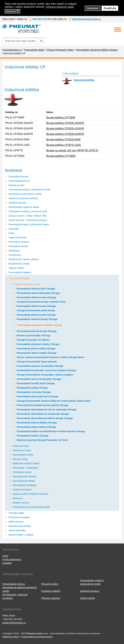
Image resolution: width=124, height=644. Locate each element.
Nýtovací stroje (20, 459)
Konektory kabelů (51, 591)
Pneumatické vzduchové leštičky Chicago (40, 325)
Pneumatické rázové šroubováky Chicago (39, 379)
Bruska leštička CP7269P (61, 118)
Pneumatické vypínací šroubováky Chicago (40, 366)
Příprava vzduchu (51, 598)
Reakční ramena (21, 503)
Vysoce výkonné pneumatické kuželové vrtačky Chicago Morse (50, 357)
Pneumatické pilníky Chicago (32, 388)
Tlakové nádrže (16, 268)
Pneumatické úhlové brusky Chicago (36, 297)
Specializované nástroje (25, 477)
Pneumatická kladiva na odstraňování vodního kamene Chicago (51, 431)
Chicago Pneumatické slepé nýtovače (37, 362)
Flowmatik (14, 229)
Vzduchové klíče (21, 446)
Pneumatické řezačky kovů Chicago (36, 383)
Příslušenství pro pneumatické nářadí (31, 507)
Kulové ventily (88, 598)
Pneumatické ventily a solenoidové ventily (29, 190)
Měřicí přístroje (16, 522)
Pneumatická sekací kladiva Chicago (36, 427)
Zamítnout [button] (93, 8)
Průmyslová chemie (18, 177)
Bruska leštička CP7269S (61, 156)
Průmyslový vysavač (19, 242)
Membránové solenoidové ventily (25, 194)
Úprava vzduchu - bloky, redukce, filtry (28, 216)
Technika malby (16, 513)
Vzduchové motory (22, 472)
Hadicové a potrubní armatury (23, 198)
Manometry (14, 251)
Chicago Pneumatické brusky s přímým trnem (41, 302)
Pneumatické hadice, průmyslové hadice (29, 224)
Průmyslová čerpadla (19, 517)
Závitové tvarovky (17, 203)
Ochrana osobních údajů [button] (60, 7)
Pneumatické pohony (19, 181)
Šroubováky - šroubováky (25, 468)
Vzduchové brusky (22, 450)
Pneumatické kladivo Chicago (33, 436)
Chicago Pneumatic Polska (27, 284)
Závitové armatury (90, 591)
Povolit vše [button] (110, 8)
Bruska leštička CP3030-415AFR (65, 129)
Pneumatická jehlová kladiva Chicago (37, 423)
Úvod (5, 556)
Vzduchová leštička (84, 80)
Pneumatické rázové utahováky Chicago (38, 293)
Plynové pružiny (17, 185)
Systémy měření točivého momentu (30, 494)
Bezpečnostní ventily (19, 264)
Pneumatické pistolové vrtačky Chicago (38, 344)
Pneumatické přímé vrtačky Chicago (36, 349)
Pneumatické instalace (20, 272)
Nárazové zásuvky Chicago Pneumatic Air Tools (42, 440)
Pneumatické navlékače (25, 485)
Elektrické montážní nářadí (26, 463)
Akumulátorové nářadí (24, 481)
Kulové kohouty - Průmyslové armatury (28, 220)
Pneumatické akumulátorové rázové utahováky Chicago (46, 410)
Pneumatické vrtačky (23, 455)
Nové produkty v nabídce (21, 535)
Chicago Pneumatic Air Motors (33, 340)
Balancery (18, 498)
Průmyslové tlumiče (18, 246)
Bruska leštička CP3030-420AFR (65, 134)
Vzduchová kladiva (22, 490)
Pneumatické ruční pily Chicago (34, 392)
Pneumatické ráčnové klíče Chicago (36, 289)
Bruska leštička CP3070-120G (64, 145)
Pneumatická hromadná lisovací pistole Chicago (43, 405)
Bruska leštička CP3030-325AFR (65, 123)
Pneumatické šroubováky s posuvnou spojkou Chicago (46, 370)
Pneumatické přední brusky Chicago (36, 315)
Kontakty (7, 563)
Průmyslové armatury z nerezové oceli (28, 211)
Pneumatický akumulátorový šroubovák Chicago (43, 414)
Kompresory (15, 255)
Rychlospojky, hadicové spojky (24, 207)
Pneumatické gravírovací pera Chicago (37, 396)
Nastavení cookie (10, 637)
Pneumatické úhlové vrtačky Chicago (37, 353)
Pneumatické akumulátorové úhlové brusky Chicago (45, 418)
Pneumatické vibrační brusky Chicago (37, 319)
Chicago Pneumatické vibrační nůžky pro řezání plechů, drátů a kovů (54, 401)
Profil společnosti (12, 559)
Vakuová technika (17, 238)
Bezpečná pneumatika (20, 526)
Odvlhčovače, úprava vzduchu (24, 259)
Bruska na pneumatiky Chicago (34, 335)
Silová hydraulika (17, 530)
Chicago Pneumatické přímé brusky (36, 310)
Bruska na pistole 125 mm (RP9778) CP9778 (72, 150)
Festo (11, 233)
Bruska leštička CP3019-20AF (64, 139)
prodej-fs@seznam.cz (14, 623)
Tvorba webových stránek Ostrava (37, 637)
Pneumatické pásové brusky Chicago (37, 331)
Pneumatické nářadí (19, 278)
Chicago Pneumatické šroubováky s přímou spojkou (45, 375)
